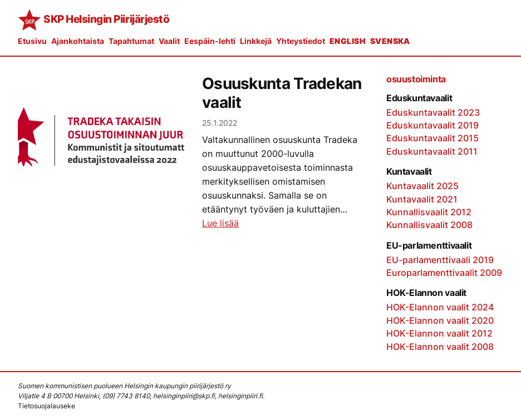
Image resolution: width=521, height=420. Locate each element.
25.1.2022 (220, 123)
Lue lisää (220, 223)
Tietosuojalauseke (46, 406)
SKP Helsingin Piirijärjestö (106, 19)
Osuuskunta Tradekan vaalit (282, 93)
